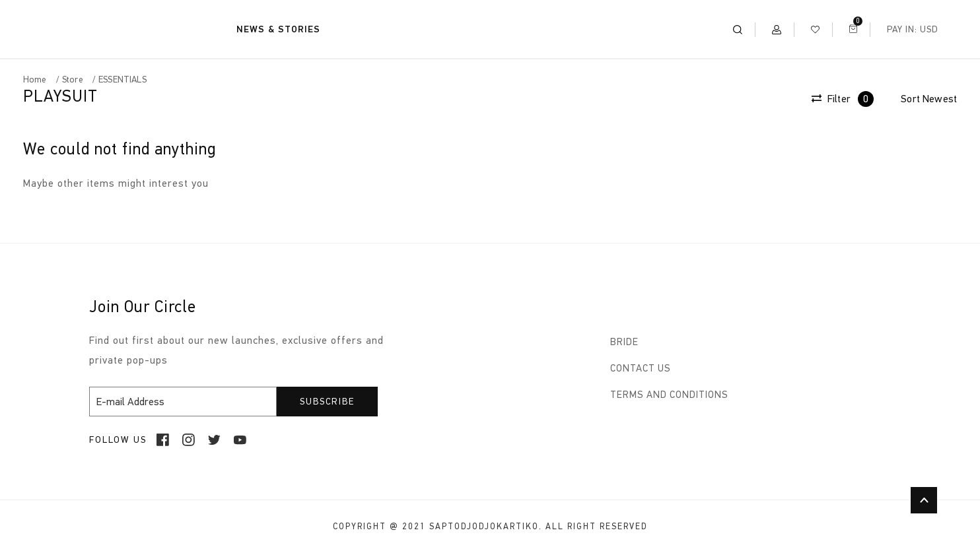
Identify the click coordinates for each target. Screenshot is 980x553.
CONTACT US (641, 368)
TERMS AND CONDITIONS (669, 395)
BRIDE (624, 342)
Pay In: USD (913, 29)
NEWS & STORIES (278, 29)
